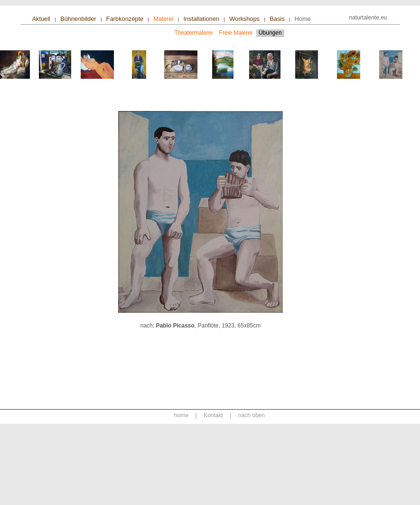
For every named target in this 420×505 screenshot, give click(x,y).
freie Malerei (237, 33)
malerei (163, 19)
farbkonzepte (125, 19)
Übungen (270, 33)
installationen (201, 19)
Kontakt (213, 415)
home (303, 19)
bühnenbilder (78, 19)
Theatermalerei (194, 33)
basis (277, 19)
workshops (244, 19)
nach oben (252, 415)
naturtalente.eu (368, 18)
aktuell (41, 19)
